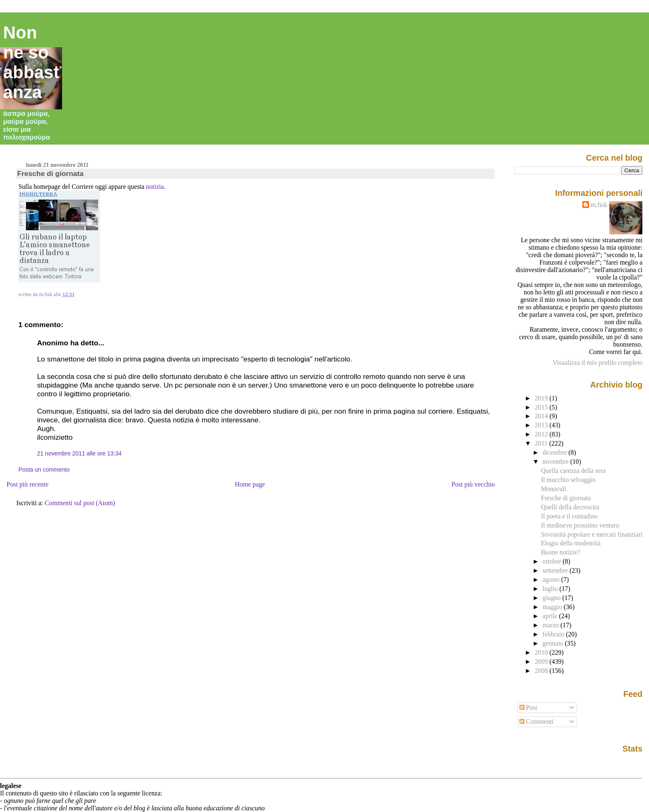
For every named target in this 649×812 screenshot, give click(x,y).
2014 (542, 416)
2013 (542, 425)
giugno (553, 598)
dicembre (556, 452)
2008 (542, 671)
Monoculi (554, 489)
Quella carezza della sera (573, 471)
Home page (250, 484)
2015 (542, 407)
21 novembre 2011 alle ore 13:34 (79, 453)
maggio (553, 607)
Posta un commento (44, 470)
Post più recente (28, 484)
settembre (556, 570)
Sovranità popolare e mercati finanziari (592, 534)
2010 (542, 652)
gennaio (554, 643)
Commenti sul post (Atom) (80, 503)
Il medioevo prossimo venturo (580, 525)
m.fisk (599, 205)
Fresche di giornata (50, 173)
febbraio (554, 634)
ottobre (553, 561)
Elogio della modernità (571, 543)
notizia (155, 187)
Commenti (537, 722)
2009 (542, 661)
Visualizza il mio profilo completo (597, 363)
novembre (556, 461)
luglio (551, 589)
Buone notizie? (561, 552)
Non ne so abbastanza (31, 62)
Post (528, 707)
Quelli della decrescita (570, 507)
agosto (552, 579)
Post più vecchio (473, 484)
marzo (552, 625)
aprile (551, 616)
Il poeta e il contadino (569, 516)
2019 (542, 398)
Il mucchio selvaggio (568, 480)
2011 (542, 443)
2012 (542, 434)
